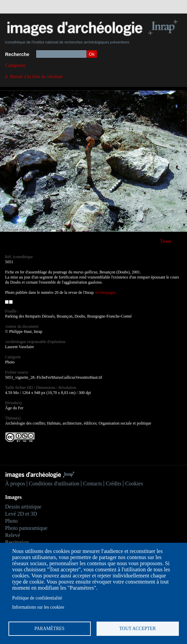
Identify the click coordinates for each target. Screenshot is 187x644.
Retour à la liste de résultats (36, 77)
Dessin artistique (23, 507)
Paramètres (50, 629)
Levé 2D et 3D (21, 514)
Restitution (17, 542)
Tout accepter (138, 629)
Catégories (15, 65)
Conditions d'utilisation (54, 484)
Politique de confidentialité (37, 598)
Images (13, 497)
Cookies (134, 484)
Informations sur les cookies (38, 607)
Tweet (166, 241)
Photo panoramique (26, 528)
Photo (11, 521)
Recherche (17, 54)
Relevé (13, 535)
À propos (15, 484)
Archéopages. (106, 292)
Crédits (113, 484)
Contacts (92, 484)
